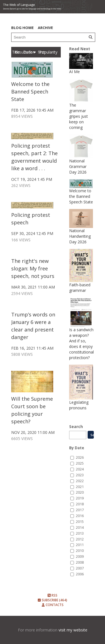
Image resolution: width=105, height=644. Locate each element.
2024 (80, 469)
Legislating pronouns (79, 405)
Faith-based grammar (80, 288)
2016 (80, 516)
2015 (80, 522)
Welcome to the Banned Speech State (30, 92)
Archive (45, 28)
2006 (80, 574)
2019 (80, 498)
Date (30, 52)
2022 (80, 481)
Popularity (48, 52)
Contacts (53, 605)
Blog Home (22, 28)
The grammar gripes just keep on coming (79, 116)
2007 (80, 568)
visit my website (73, 630)
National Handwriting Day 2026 (80, 236)
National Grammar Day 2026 (78, 166)
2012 (80, 539)
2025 (80, 463)
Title (17, 52)
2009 (80, 557)
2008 (80, 562)
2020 (80, 492)
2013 (80, 533)
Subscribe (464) (53, 600)
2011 (80, 545)
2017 (80, 510)
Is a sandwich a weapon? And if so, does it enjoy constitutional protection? (81, 344)
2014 (80, 528)
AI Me (74, 72)
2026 (80, 457)
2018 (80, 504)
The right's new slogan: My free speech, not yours (33, 268)
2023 (80, 475)
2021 (80, 487)
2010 (80, 551)
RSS (53, 595)
